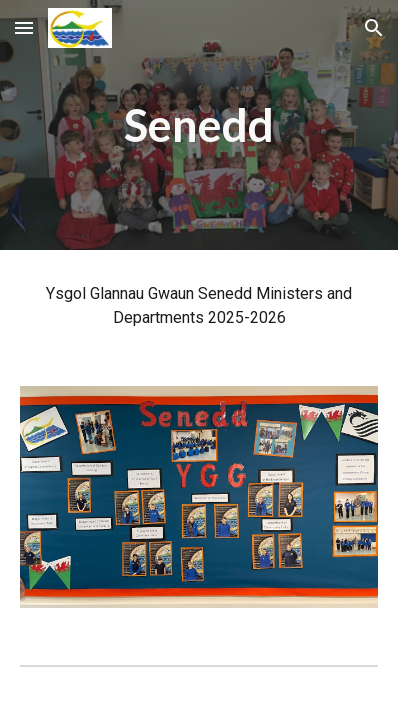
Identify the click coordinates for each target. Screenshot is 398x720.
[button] (24, 27)
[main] (199, 125)
